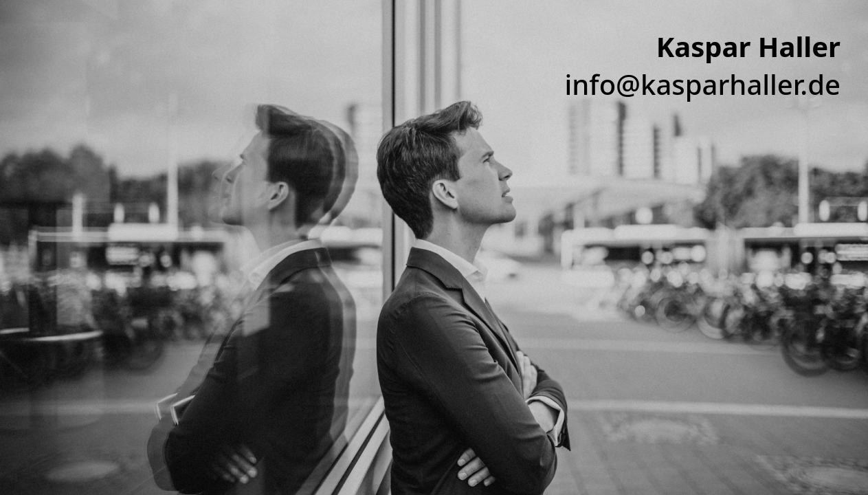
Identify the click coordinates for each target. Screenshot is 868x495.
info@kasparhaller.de (702, 84)
